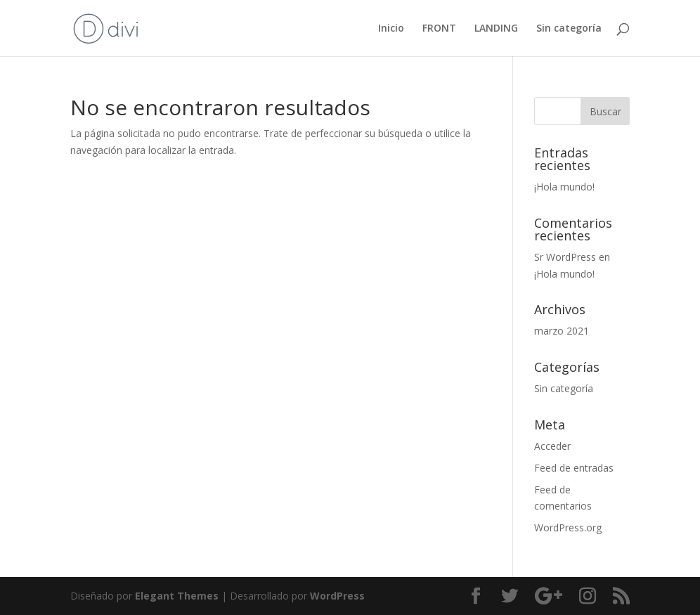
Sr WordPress (565, 257)
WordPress (337, 596)
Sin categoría (569, 29)
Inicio (391, 29)
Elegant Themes (177, 596)
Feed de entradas (574, 468)
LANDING (496, 29)
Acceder (552, 446)
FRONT (439, 29)
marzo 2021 (562, 331)
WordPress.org (568, 527)
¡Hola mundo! (564, 187)
